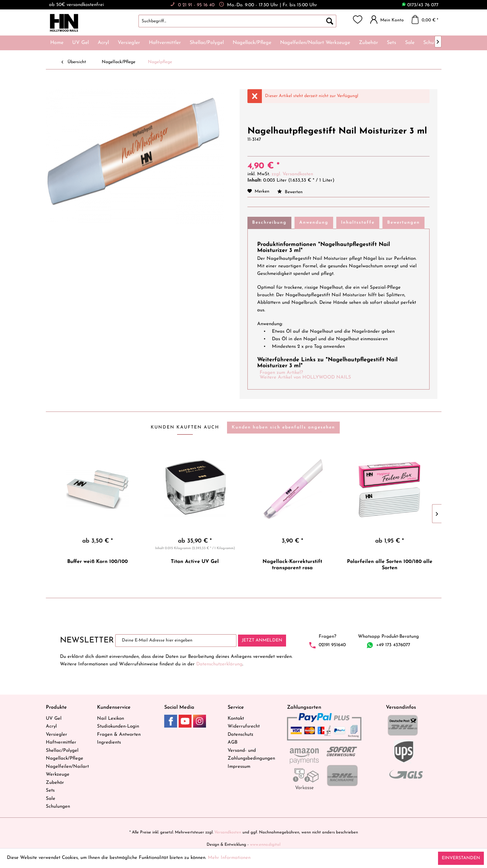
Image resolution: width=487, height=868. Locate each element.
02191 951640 (332, 645)
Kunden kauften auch (185, 427)
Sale (51, 799)
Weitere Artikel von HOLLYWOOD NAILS (305, 377)
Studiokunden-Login (118, 726)
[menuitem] (244, 21)
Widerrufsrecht (244, 726)
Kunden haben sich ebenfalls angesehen (283, 427)
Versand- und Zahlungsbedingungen (251, 755)
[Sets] (392, 43)
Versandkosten (228, 832)
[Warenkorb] (427, 19)
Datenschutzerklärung (219, 664)
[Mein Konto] (389, 19)
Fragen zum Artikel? (281, 373)
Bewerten (290, 192)
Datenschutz (241, 735)
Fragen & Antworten (119, 735)
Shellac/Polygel (62, 751)
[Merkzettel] (358, 19)
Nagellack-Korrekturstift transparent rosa (292, 565)
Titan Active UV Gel (195, 562)
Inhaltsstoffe (358, 223)
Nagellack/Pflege (65, 759)
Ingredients (109, 742)
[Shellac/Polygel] (207, 43)
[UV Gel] (81, 43)
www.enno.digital (265, 845)
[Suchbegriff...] (237, 21)
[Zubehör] (368, 43)
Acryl (51, 726)
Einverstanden (461, 858)
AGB (233, 742)
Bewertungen (403, 223)
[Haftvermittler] (165, 43)
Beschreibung (269, 223)
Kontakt (236, 719)
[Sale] (410, 43)
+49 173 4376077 (393, 645)
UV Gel (54, 719)
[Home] (57, 43)
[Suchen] (330, 21)
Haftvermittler (61, 742)
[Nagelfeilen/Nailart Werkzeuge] (315, 43)
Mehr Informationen (229, 858)
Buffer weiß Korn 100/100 (97, 562)
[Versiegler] (129, 43)
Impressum (239, 767)
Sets (50, 791)
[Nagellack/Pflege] (252, 43)
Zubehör (55, 783)
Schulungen (58, 807)
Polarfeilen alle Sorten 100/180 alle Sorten (390, 565)
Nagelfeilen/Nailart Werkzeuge (67, 771)
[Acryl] (103, 43)
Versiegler (57, 735)
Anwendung (314, 223)
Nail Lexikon (111, 719)
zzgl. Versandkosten (292, 174)
